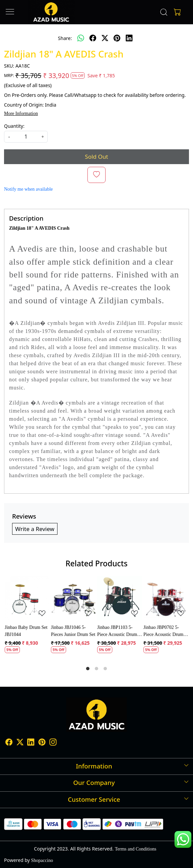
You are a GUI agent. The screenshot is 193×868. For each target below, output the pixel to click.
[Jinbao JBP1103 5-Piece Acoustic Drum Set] (120, 599)
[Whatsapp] (81, 38)
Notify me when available (28, 189)
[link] (164, 12)
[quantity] (26, 137)
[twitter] (105, 38)
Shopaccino (42, 860)
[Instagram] (53, 743)
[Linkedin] (31, 743)
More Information (21, 114)
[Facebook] (9, 743)
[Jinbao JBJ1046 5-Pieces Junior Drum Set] (74, 599)
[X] (20, 743)
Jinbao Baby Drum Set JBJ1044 (26, 631)
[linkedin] (129, 38)
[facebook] (93, 38)
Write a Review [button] (35, 529)
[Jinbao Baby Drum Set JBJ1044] (27, 599)
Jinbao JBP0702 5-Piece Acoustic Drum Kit (164, 631)
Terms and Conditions (135, 849)
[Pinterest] (42, 743)
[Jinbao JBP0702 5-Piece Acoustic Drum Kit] (166, 599)
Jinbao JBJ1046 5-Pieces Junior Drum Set (73, 631)
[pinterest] (117, 38)
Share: (65, 38)
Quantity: (14, 126)
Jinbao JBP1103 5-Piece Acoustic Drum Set (117, 631)
